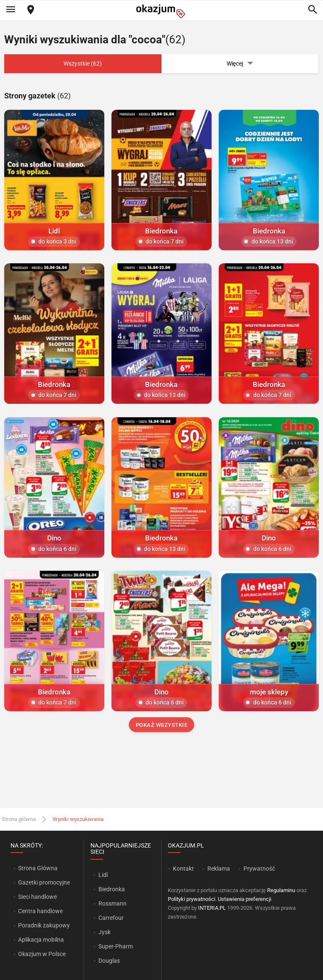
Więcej (240, 64)
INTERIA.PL (212, 908)
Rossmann (113, 903)
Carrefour (111, 918)
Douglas (109, 961)
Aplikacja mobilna (41, 940)
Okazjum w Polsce (42, 954)
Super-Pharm (116, 946)
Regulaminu (281, 890)
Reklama (219, 869)
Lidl (103, 875)
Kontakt (183, 869)
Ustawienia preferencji (245, 899)
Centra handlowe (40, 911)
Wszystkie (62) (83, 64)
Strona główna (19, 819)
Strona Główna (38, 868)
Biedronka (112, 889)
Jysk (105, 932)
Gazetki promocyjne (44, 882)
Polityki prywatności (192, 899)
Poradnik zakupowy (44, 925)
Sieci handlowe (37, 897)
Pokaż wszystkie (162, 725)
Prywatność (259, 869)
